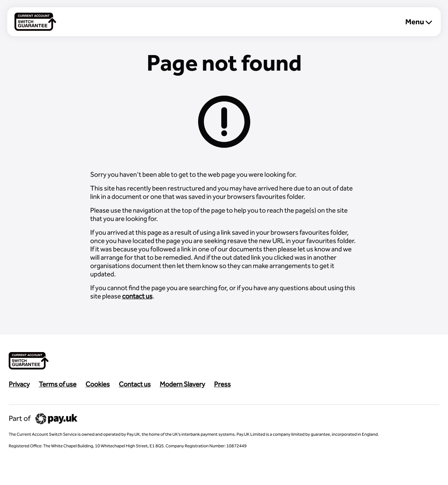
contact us (137, 296)
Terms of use (58, 384)
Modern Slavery (182, 384)
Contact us (135, 384)
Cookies (98, 384)
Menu (419, 22)
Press (222, 384)
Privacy (19, 384)
